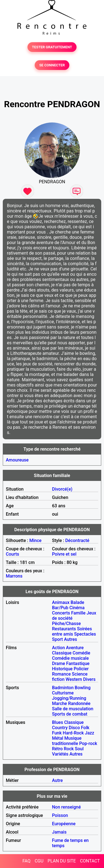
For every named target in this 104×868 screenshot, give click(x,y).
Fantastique (78, 663)
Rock (69, 749)
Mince (35, 540)
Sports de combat (70, 714)
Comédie (82, 653)
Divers (89, 679)
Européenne (64, 824)
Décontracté (77, 540)
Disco (74, 728)
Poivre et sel (64, 554)
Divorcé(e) (62, 489)
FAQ (26, 861)
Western (74, 679)
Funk (57, 733)
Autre (58, 780)
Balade (77, 602)
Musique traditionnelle (67, 741)
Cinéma (77, 608)
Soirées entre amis (72, 631)
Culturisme (63, 693)
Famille (78, 613)
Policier (81, 669)
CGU (39, 861)
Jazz (90, 733)
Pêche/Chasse (67, 624)
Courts (12, 554)
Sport (58, 639)
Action (59, 648)
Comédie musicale (70, 658)
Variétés (60, 754)
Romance (62, 674)
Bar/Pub (60, 608)
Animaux (61, 602)
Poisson (60, 815)
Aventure (75, 648)
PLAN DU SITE (62, 861)
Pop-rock (88, 743)
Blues (58, 722)
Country (60, 728)
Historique (62, 669)
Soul (79, 749)
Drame (59, 663)
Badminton (63, 688)
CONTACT (90, 861)
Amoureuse (17, 460)
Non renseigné (67, 807)
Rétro (58, 749)
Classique (62, 653)
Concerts (61, 613)
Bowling (83, 688)
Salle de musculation (73, 709)
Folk (85, 728)
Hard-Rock (73, 733)
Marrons (14, 576)
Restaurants (64, 629)
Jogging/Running (69, 698)
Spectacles (85, 634)
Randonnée (79, 703)
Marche (60, 703)
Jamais (59, 832)
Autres (71, 639)
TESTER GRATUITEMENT (52, 47)
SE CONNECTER (52, 65)
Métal (58, 738)
